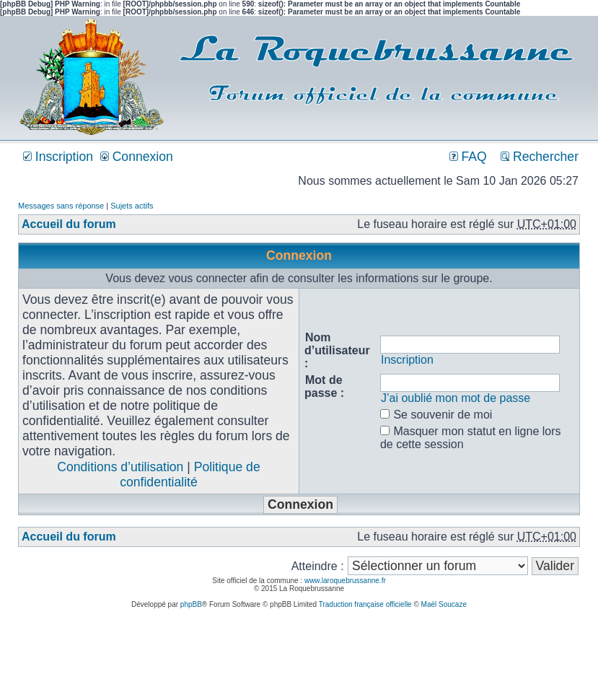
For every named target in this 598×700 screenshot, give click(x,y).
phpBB (191, 604)
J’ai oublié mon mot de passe (456, 398)
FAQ (468, 157)
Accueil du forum (69, 224)
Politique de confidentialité (190, 474)
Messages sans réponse (61, 206)
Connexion (137, 157)
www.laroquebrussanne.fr (345, 581)
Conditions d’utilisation (120, 467)
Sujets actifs (132, 206)
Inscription (58, 157)
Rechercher (540, 157)
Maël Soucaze (444, 604)
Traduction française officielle (365, 604)
